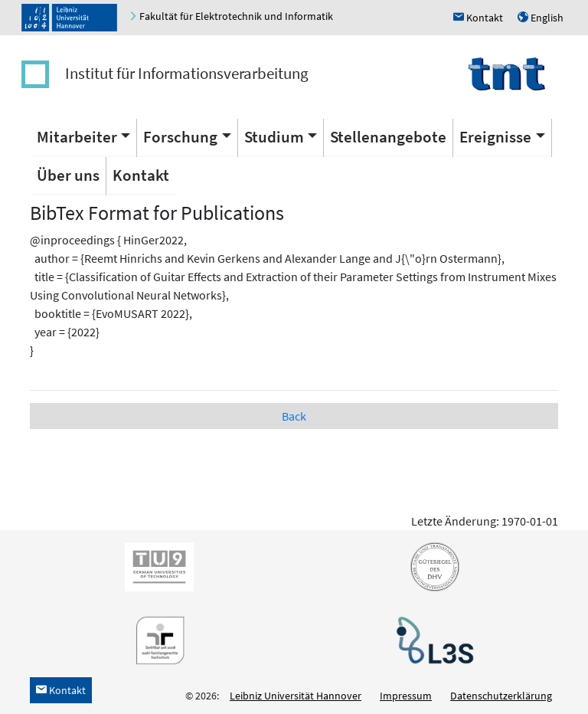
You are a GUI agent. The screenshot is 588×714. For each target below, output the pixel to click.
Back (294, 416)
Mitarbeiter (77, 137)
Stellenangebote (388, 137)
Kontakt (141, 175)
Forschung (180, 137)
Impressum (406, 696)
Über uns (68, 175)
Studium (274, 137)
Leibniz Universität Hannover (296, 696)
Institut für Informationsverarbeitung (187, 73)
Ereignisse (495, 137)
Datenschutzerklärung (501, 696)
